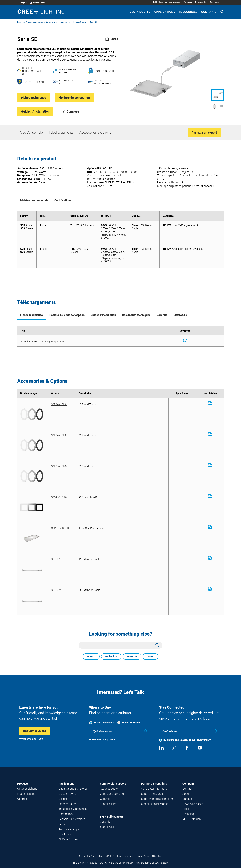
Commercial (66, 814)
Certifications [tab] (63, 200)
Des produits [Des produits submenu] (140, 12)
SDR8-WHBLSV (59, 466)
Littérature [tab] (180, 315)
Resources (132, 656)
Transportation (68, 804)
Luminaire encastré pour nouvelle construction (67, 22)
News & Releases (193, 804)
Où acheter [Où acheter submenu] (214, 2)
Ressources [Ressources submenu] (188, 12)
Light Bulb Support (111, 817)
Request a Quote (35, 731)
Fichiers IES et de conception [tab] (67, 315)
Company (188, 784)
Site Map (157, 856)
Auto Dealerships (69, 829)
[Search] (222, 12)
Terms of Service (153, 863)
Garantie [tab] (162, 315)
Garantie (105, 799)
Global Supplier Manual (155, 804)
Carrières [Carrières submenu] (188, 2)
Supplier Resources (153, 794)
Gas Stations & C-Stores (73, 789)
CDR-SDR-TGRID (60, 528)
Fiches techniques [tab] (32, 315)
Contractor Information (155, 789)
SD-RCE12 (57, 559)
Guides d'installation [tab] (103, 315)
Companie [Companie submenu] (209, 12)
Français (23, 3)
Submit (216, 731)
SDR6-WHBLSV (59, 435)
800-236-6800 (35, 739)
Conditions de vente (112, 794)
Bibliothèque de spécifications (167, 2)
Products (21, 22)
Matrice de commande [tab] (34, 200)
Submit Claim (108, 804)
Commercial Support (113, 784)
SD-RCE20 (57, 590)
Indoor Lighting (26, 794)
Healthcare (65, 834)
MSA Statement (192, 819)
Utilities (63, 799)
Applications (111, 656)
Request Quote (109, 789)
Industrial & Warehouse (73, 809)
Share (112, 39)
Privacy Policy (203, 740)
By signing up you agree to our (187, 740)
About (186, 794)
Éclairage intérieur (36, 22)
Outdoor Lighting (27, 789)
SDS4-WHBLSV (59, 497)
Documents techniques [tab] (136, 315)
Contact (150, 656)
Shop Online (109, 740)
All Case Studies (68, 839)
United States (37, 3)
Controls (22, 799)
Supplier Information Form (157, 799)
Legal (186, 809)
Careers (187, 799)
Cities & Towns (67, 794)
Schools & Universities (72, 819)
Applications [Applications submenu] (165, 12)
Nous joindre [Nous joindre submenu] (201, 2)
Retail (62, 824)
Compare (71, 111)
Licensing (188, 814)
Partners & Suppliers (154, 784)
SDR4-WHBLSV (59, 404)
